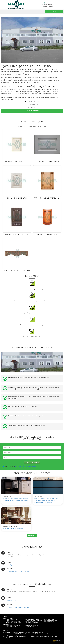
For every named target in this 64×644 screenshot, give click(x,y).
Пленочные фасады (30, 621)
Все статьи (32, 536)
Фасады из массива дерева (17, 162)
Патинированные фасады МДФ (47, 198)
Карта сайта (6, 639)
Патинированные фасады (32, 619)
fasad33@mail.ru (32, 107)
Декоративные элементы (51, 620)
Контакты (5, 630)
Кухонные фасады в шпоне (17, 198)
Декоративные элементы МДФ (17, 271)
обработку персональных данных (26, 466)
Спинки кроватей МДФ (31, 623)
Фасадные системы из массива (33, 620)
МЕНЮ (54, 12)
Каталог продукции (8, 618)
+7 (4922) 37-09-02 (48, 6)
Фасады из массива (11, 619)
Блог (4, 628)
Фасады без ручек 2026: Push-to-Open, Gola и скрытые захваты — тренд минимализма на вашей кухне (46, 500)
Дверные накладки (49, 621)
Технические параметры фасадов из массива (32, 626)
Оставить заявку (32, 111)
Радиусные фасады (49, 619)
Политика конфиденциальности (34, 632)
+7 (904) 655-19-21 (48, 5)
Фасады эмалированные (13, 621)
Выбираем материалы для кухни (13, 528)
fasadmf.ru (9, 632)
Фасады (8, 620)
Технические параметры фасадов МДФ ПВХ (13, 626)
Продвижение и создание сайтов (57, 641)
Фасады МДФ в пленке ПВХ (17, 234)
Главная (5, 616)
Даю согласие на (20, 466)
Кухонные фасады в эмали (47, 162)
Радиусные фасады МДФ (47, 234)
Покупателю (6, 624)
